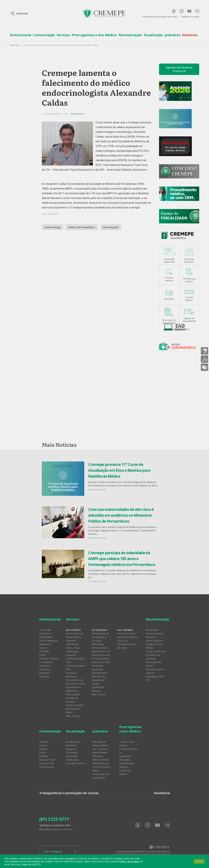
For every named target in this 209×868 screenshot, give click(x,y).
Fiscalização (153, 35)
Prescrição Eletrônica (71, 675)
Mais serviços (73, 716)
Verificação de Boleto (73, 711)
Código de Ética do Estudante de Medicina (156, 655)
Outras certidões (75, 705)
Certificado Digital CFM (75, 660)
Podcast (44, 756)
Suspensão (97, 669)
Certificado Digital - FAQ (76, 667)
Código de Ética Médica (154, 646)
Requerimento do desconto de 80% (101, 653)
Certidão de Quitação (98, 689)
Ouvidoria (44, 676)
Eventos (44, 745)
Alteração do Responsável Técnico (98, 680)
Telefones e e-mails (190, 17)
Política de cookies (129, 861)
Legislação (125, 756)
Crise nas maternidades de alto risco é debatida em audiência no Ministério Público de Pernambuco (121, 515)
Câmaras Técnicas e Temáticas (49, 660)
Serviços (63, 35)
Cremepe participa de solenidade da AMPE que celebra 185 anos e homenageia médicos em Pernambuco (122, 558)
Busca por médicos (128, 637)
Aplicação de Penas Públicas (100, 744)
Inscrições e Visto (75, 684)
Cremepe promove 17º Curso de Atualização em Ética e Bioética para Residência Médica (119, 470)
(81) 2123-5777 (54, 819)
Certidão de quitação (72, 700)
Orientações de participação (101, 776)
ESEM (42, 655)
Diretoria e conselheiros (46, 635)
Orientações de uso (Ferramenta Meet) (101, 767)
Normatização (130, 35)
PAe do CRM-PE (101, 760)
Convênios (45, 669)
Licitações (45, 666)
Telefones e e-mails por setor (55, 825)
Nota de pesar (111, 227)
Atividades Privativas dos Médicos (127, 763)
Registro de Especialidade (73, 693)
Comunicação (44, 35)
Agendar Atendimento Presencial (179, 69)
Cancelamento (74, 687)
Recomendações (155, 633)
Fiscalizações (73, 742)
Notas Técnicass (155, 641)
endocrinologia (52, 227)
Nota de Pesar (47, 760)
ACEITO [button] (199, 861)
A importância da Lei (128, 751)
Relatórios (71, 745)
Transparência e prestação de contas (159, 17)
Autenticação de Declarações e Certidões (75, 637)
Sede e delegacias (49, 641)
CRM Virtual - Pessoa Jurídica (100, 646)
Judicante (173, 35)
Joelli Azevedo (77, 114)
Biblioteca (44, 673)
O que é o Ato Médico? (127, 744)
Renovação (98, 666)
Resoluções (152, 630)
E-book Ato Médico (125, 772)
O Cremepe (45, 630)
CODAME (44, 651)
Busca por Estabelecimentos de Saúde (127, 644)
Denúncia (190, 35)
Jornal (42, 753)
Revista (43, 749)
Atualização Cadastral (72, 653)
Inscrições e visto (101, 662)
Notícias (14, 45)
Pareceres (151, 637)
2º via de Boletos (75, 680)
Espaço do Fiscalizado (72, 751)
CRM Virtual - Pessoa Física (73, 646)
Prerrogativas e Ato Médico (94, 35)
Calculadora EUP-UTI (155, 678)
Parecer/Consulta (127, 633)
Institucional (20, 35)
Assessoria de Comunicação (47, 765)
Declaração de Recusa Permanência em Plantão (155, 667)
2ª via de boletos (100, 659)
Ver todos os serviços (179, 329)
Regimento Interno (45, 646)
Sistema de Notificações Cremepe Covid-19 (76, 760)
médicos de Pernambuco (82, 227)
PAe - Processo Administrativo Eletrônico (100, 753)
